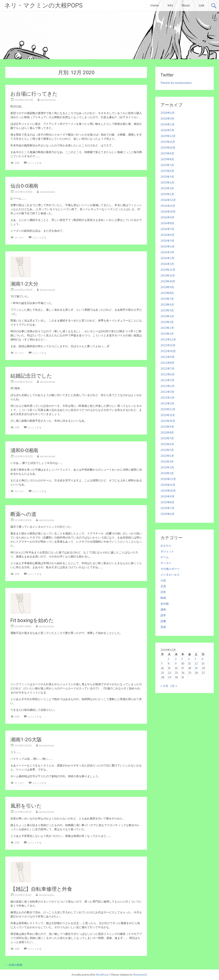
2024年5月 (167, 241)
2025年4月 (167, 182)
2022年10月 (168, 351)
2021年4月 (167, 456)
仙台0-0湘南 (24, 186)
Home (155, 5)
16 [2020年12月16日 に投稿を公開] (176, 668)
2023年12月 (168, 270)
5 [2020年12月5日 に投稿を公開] (195, 659)
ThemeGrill (140, 975)
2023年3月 (167, 322)
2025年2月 (167, 194)
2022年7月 (167, 369)
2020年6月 (168, 514)
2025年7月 (167, 165)
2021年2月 (167, 467)
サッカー (20, 238)
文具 (163, 586)
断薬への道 (23, 514)
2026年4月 (168, 113)
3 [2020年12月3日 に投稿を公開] (182, 659)
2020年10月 (168, 491)
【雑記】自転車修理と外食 (41, 889)
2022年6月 (168, 374)
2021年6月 (167, 444)
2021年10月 (168, 421)
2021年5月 (167, 450)
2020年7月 (167, 508)
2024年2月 (167, 258)
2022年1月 (167, 403)
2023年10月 (168, 281)
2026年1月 (167, 130)
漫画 (163, 609)
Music (186, 5)
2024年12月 (168, 200)
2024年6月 (167, 235)
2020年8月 (167, 502)
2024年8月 (167, 223)
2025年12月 (168, 136)
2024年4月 (167, 246)
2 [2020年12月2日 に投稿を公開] (176, 659)
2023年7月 (167, 299)
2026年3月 (167, 119)
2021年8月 (167, 432)
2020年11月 (168, 485)
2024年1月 (167, 264)
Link (202, 5)
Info (170, 5)
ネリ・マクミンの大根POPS (43, 5)
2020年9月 (168, 496)
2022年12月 (168, 339)
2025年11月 (168, 142)
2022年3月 (167, 392)
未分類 (165, 604)
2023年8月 (167, 293)
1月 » (174, 686)
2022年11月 (168, 345)
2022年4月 (168, 386)
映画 (163, 598)
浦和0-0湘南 (24, 450)
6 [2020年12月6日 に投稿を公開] (203, 659)
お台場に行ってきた (34, 94)
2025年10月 (168, 148)
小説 (163, 580)
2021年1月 (167, 473)
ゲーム (165, 557)
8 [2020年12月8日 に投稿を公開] (169, 663)
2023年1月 (167, 334)
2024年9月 (167, 217)
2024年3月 (167, 252)
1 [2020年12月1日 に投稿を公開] (169, 659)
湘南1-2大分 (24, 284)
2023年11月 (168, 275)
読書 (163, 621)
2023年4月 (167, 316)
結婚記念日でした (31, 376)
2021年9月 (167, 427)
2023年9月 (167, 287)
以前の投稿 (14, 965)
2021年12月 (168, 409)
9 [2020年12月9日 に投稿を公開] (176, 663)
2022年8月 (167, 363)
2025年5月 (167, 177)
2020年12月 (168, 479)
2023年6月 (167, 305)
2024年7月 (167, 229)
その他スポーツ (170, 569)
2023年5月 (167, 310)
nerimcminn (48, 100)
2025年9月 (167, 153)
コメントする (34, 163)
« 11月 (164, 686)
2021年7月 (167, 438)
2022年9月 (168, 357)
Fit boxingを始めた (32, 620)
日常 (17, 163)
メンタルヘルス (170, 575)
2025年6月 (167, 171)
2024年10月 (168, 212)
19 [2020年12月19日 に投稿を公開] (196, 668)
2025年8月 (167, 159)
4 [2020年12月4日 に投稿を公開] (189, 659)
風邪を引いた (26, 806)
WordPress (102, 975)
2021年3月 (167, 462)
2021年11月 (168, 415)
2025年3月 (167, 188)
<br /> (21, 658)
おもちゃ (166, 545)
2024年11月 (168, 206)
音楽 (163, 627)
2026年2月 (168, 124)
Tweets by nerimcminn (176, 83)
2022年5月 (167, 380)
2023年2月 (167, 328)
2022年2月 (168, 398)
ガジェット (167, 551)
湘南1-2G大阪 (26, 739)
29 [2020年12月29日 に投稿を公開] (170, 677)
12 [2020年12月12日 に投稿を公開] (196, 663)
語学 (163, 615)
